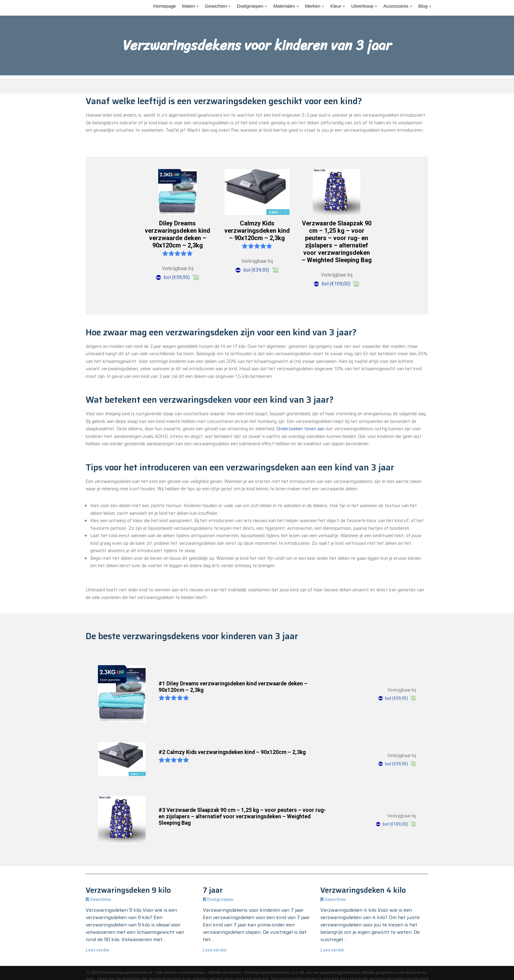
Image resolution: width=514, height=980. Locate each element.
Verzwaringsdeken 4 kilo (363, 940)
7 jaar (213, 940)
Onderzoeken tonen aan (137, 449)
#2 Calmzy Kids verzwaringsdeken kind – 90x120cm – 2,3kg (232, 802)
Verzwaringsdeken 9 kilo (128, 940)
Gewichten (101, 950)
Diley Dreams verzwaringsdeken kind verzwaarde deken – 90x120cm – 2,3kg (177, 245)
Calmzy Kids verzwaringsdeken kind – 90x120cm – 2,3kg (257, 241)
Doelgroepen (220, 950)
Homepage (154, 6)
